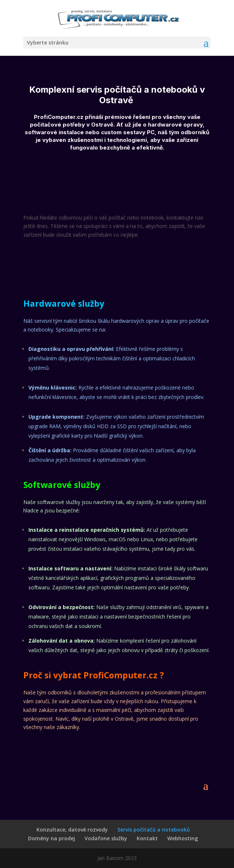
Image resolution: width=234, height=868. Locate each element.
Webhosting (183, 838)
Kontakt (147, 838)
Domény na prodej (52, 838)
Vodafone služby (106, 838)
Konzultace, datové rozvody (72, 830)
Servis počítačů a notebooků (154, 830)
